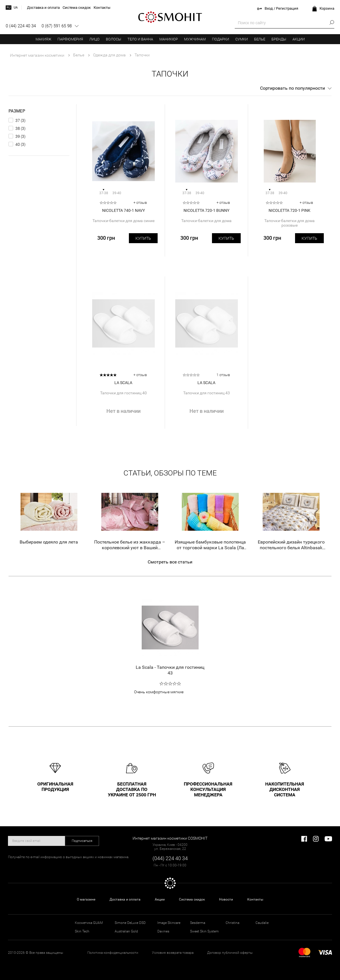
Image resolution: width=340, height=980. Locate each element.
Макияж (43, 39)
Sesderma (198, 923)
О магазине (86, 899)
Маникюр (169, 39)
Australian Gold (126, 931)
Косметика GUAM (89, 923)
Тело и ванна (140, 39)
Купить (143, 238)
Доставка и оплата (125, 899)
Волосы (114, 39)
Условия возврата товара (173, 953)
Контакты (255, 899)
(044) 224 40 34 (170, 858)
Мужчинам (195, 39)
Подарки (221, 39)
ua (16, 8)
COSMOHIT (170, 17)
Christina (232, 923)
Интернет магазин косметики (37, 55)
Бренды (279, 39)
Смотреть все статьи (170, 562)
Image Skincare (169, 923)
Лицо (94, 39)
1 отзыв (223, 375)
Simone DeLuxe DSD (130, 923)
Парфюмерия (70, 39)
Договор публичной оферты (230, 953)
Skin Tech (82, 931)
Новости (226, 899)
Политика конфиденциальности (113, 953)
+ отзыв (140, 203)
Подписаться (82, 841)
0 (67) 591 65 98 (57, 26)
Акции (299, 39)
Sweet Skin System (204, 931)
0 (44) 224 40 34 (21, 26)
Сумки (242, 39)
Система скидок (192, 899)
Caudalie (262, 923)
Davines (163, 931)
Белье (260, 39)
